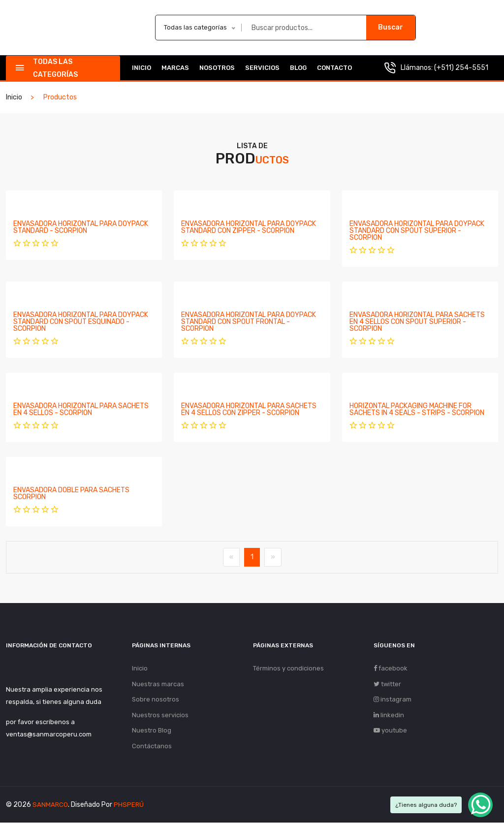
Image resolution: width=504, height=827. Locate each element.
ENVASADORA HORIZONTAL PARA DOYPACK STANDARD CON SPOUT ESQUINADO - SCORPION (81, 322)
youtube (390, 734)
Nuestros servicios (160, 717)
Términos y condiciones (288, 669)
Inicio (142, 68)
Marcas (175, 68)
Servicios (262, 68)
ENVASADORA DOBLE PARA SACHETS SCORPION (71, 493)
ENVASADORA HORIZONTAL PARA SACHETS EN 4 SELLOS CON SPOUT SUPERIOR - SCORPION (417, 322)
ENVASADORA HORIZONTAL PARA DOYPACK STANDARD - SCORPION (81, 227)
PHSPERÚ (129, 809)
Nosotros (217, 68)
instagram (393, 701)
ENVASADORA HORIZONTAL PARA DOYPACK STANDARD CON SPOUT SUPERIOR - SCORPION (417, 231)
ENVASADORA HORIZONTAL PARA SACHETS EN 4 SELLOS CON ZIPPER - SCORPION (249, 409)
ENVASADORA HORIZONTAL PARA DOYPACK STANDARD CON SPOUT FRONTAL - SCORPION (249, 322)
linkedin (389, 717)
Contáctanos (152, 750)
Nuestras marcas (158, 685)
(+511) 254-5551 (461, 68)
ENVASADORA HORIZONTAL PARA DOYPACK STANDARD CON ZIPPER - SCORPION (249, 227)
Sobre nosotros (156, 701)
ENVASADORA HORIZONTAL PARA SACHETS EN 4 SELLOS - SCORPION (81, 409)
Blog (298, 68)
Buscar (391, 27)
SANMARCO (50, 809)
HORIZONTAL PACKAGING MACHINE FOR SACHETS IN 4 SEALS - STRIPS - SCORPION (417, 409)
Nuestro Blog (152, 734)
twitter (387, 685)
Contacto (334, 68)
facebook (391, 669)
